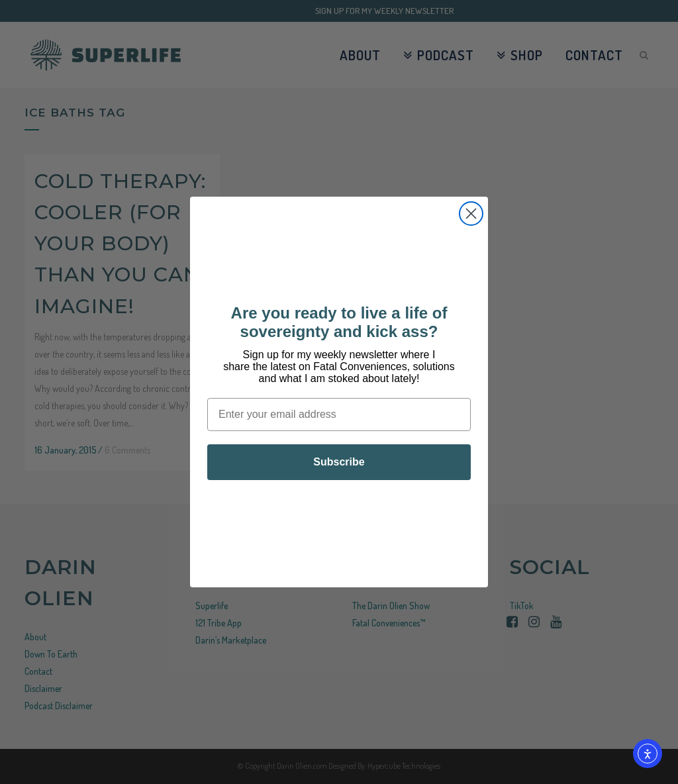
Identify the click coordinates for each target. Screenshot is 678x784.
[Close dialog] (471, 214)
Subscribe (339, 462)
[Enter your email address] (339, 415)
